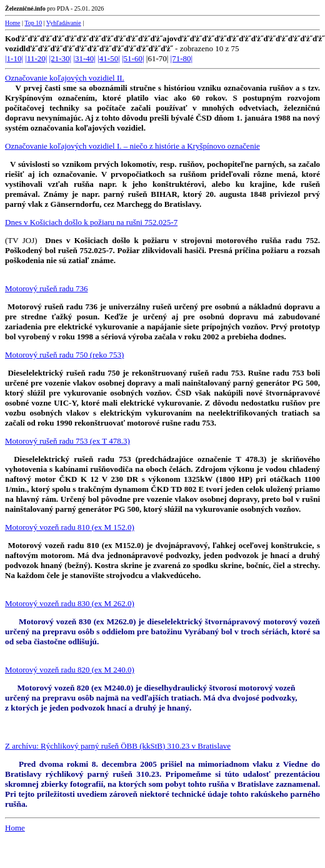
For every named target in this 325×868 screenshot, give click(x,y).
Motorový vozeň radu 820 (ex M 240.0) (70, 670)
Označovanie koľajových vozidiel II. (65, 78)
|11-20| (36, 58)
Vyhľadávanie (64, 23)
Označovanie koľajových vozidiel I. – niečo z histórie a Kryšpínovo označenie (132, 146)
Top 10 (33, 23)
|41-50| (109, 58)
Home (12, 23)
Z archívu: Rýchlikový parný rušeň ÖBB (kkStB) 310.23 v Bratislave (118, 746)
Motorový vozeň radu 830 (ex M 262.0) (70, 603)
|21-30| (61, 58)
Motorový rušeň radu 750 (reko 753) (64, 355)
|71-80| (182, 58)
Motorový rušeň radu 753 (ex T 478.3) (67, 441)
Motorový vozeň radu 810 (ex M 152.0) (70, 527)
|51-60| (133, 58)
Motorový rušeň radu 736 (47, 288)
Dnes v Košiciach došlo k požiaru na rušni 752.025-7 (91, 222)
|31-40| (84, 58)
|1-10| (14, 58)
